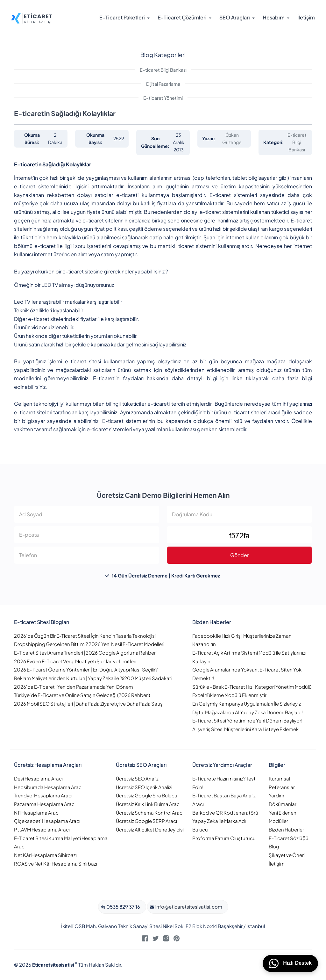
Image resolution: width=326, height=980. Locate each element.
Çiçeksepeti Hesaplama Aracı (47, 821)
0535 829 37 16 (123, 907)
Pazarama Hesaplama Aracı (45, 804)
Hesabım (274, 17)
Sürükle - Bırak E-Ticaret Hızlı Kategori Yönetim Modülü (252, 687)
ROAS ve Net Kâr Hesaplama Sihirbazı (56, 864)
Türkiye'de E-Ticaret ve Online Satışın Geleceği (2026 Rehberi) (82, 695)
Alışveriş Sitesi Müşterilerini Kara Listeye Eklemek (245, 729)
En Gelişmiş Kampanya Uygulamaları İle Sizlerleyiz (247, 704)
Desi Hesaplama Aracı (38, 778)
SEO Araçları (235, 17)
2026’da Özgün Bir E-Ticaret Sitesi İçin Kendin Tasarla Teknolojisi (85, 636)
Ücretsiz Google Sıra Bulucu (147, 795)
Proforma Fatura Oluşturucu (224, 838)
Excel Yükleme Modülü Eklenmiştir (229, 695)
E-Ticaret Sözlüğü (289, 838)
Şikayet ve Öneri (287, 855)
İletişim (306, 17)
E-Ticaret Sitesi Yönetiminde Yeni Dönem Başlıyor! (247, 720)
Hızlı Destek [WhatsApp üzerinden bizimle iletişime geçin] (290, 963)
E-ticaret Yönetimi (163, 98)
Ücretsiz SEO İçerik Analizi (144, 787)
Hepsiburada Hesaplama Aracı (48, 787)
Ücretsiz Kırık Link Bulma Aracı (148, 804)
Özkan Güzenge (232, 138)
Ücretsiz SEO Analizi (138, 778)
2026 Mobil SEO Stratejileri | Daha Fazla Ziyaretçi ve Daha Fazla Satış (88, 704)
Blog (274, 846)
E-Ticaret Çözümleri (182, 17)
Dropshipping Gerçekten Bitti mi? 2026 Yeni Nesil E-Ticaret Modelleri (89, 644)
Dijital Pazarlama (163, 84)
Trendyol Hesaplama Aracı (43, 795)
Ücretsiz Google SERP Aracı (146, 821)
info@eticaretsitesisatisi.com (188, 907)
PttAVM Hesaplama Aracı (42, 829)
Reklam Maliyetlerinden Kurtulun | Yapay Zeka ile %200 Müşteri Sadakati (93, 678)
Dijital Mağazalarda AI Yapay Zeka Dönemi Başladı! (248, 712)
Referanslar (282, 787)
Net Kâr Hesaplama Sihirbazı (45, 855)
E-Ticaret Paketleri (122, 17)
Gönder (239, 555)
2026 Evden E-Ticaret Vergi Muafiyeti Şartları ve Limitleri (75, 661)
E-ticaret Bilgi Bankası (163, 70)
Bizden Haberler (286, 829)
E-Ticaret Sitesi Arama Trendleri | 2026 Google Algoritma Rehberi (85, 653)
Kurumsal (279, 778)
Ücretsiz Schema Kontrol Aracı (150, 813)
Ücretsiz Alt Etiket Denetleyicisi (150, 829)
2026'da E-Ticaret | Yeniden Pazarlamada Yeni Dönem (74, 687)
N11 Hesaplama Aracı (37, 813)
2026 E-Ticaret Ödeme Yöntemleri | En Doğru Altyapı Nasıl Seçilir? (86, 669)
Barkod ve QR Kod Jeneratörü (225, 813)
